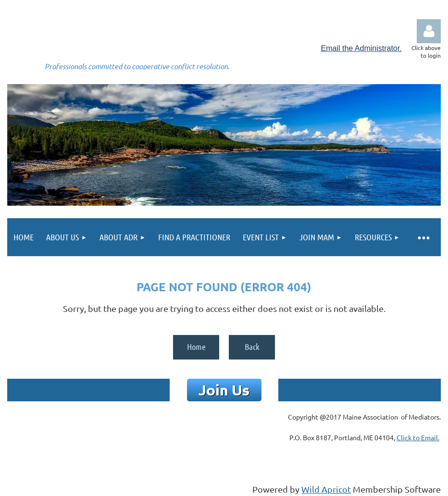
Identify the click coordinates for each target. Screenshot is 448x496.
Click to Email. (418, 437)
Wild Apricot (326, 489)
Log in (429, 31)
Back (252, 347)
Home (196, 347)
